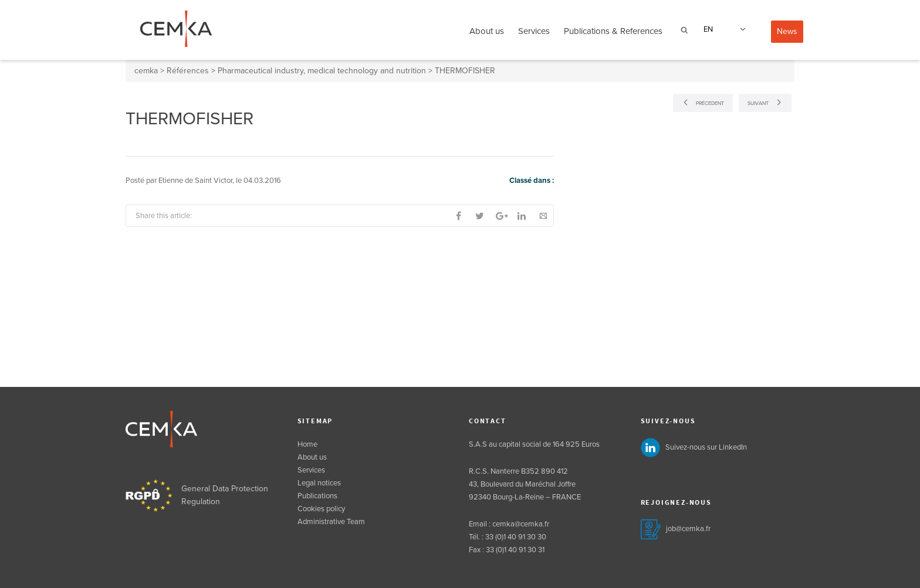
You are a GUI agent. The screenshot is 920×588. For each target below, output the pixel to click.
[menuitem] (723, 30)
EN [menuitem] (708, 29)
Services (534, 31)
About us (487, 31)
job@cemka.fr (688, 529)
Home (307, 444)
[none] (723, 30)
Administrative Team (331, 522)
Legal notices (319, 483)
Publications (317, 496)
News (787, 31)
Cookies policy (321, 509)
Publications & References (613, 31)
